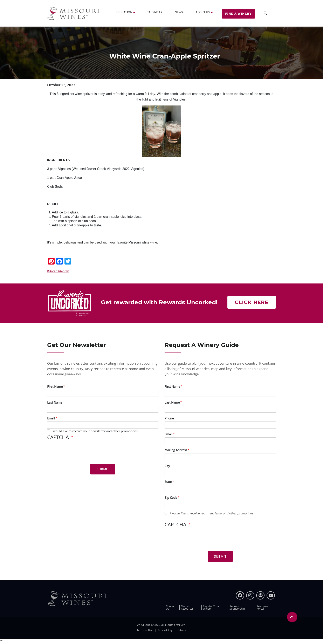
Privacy (182, 630)
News (179, 12)
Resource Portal (262, 607)
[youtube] (271, 595)
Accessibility (165, 630)
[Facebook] (240, 595)
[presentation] (78, 453)
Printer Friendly (58, 271)
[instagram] (250, 595)
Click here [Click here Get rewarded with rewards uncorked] (252, 302)
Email (51, 418)
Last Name (55, 402)
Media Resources (187, 607)
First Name (55, 386)
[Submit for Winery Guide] (220, 556)
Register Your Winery (211, 607)
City (167, 466)
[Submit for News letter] (103, 469)
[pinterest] (260, 595)
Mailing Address (176, 450)
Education (124, 12)
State (168, 482)
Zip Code (171, 498)
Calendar (154, 12)
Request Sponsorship (237, 607)
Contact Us (171, 607)
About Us (202, 12)
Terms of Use (145, 630)
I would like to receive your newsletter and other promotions (95, 431)
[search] (265, 13)
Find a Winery (238, 14)
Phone (169, 418)
